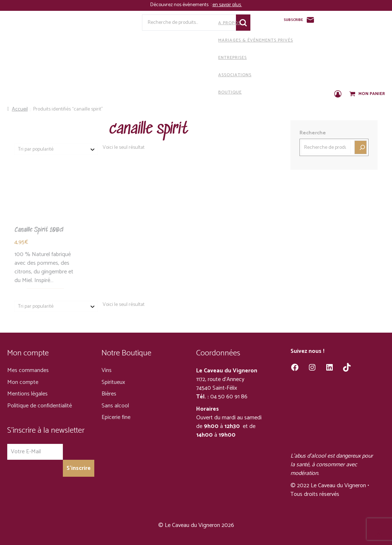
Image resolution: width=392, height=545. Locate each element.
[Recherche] (361, 147)
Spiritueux (113, 382)
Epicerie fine (116, 417)
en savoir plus (227, 5)
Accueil (20, 109)
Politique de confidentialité (40, 406)
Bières (109, 394)
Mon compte (23, 382)
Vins (107, 370)
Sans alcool (115, 406)
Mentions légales (27, 394)
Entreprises (177, 57)
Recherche (313, 133)
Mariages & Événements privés (201, 40)
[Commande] (56, 149)
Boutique (175, 92)
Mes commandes (28, 370)
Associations (180, 75)
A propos (174, 23)
